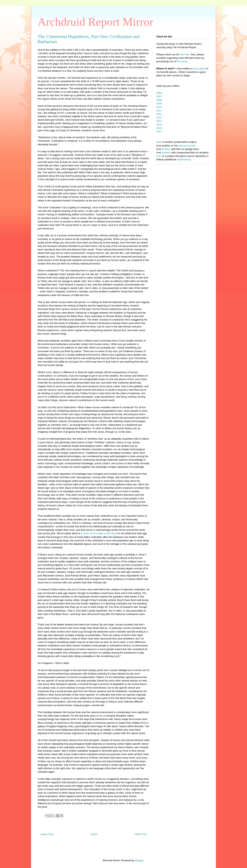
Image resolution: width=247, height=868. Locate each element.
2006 (159, 93)
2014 (159, 121)
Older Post (141, 834)
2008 (159, 100)
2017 (159, 132)
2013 (159, 117)
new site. (185, 54)
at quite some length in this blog (98, 533)
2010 (159, 107)
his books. (183, 61)
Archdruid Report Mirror (96, 22)
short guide (199, 69)
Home (94, 834)
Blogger (139, 860)
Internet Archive (187, 146)
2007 (159, 96)
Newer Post (47, 834)
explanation (183, 159)
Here (159, 142)
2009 (159, 103)
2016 (159, 128)
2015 (159, 125)
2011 (159, 111)
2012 (159, 114)
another (166, 149)
